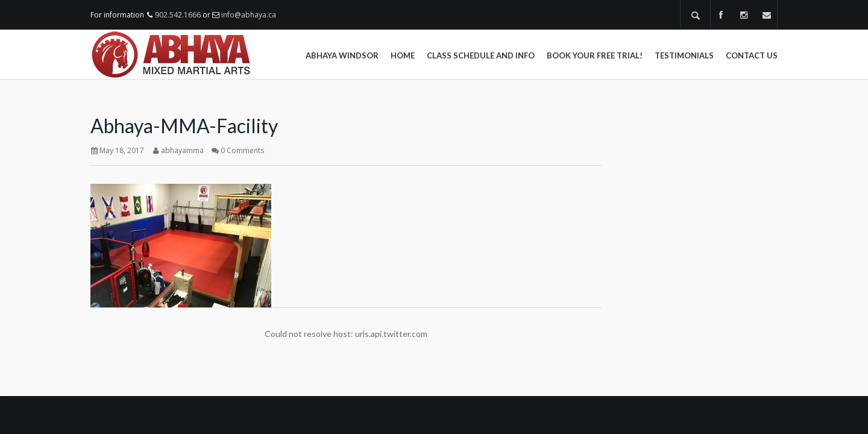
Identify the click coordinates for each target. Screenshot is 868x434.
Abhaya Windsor (342, 55)
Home (403, 55)
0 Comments (242, 150)
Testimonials (684, 55)
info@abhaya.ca (249, 15)
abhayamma (182, 150)
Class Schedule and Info (481, 55)
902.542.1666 (178, 15)
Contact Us (752, 55)
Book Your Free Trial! (595, 55)
